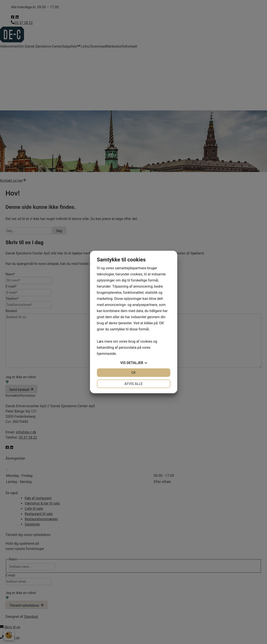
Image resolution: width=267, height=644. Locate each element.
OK (133, 373)
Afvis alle (133, 384)
